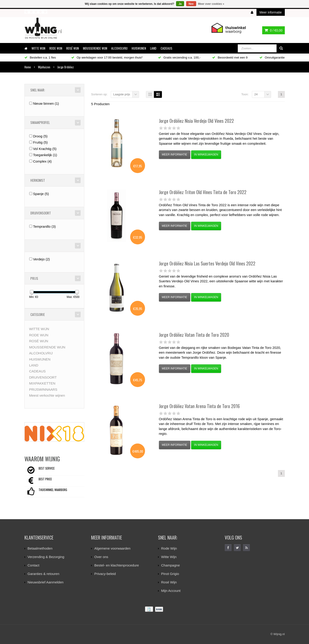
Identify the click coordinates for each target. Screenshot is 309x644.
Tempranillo (44, 226)
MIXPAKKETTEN (42, 383)
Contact (34, 565)
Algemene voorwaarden (112, 548)
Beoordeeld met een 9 (230, 57)
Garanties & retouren (44, 574)
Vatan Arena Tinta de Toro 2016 (199, 406)
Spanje (41, 194)
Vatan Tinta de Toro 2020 (194, 335)
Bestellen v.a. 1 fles (40, 57)
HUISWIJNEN (139, 48)
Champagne (171, 565)
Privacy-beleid (105, 574)
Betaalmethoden (40, 548)
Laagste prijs (122, 94)
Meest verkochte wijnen (47, 395)
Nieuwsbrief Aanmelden (46, 582)
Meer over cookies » (211, 4)
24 (256, 94)
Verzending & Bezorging (46, 557)
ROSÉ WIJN (73, 48)
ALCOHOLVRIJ (119, 48)
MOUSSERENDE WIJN (95, 48)
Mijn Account (171, 591)
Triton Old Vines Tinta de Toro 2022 (203, 192)
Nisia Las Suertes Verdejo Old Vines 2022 (207, 263)
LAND (153, 48)
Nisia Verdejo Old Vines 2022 (196, 121)
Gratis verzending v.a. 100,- (179, 57)
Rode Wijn (169, 548)
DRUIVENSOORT (43, 377)
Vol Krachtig (45, 149)
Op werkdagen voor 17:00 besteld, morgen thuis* (107, 57)
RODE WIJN (56, 48)
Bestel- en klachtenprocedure (117, 565)
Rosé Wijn (169, 582)
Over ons (101, 557)
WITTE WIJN (38, 48)
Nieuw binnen (46, 103)
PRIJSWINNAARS (43, 389)
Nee (191, 4)
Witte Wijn (169, 557)
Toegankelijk (45, 155)
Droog (40, 136)
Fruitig (40, 142)
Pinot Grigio (170, 574)
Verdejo (41, 259)
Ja (180, 4)
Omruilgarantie (272, 57)
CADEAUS (166, 48)
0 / (273, 30)
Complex (42, 161)
